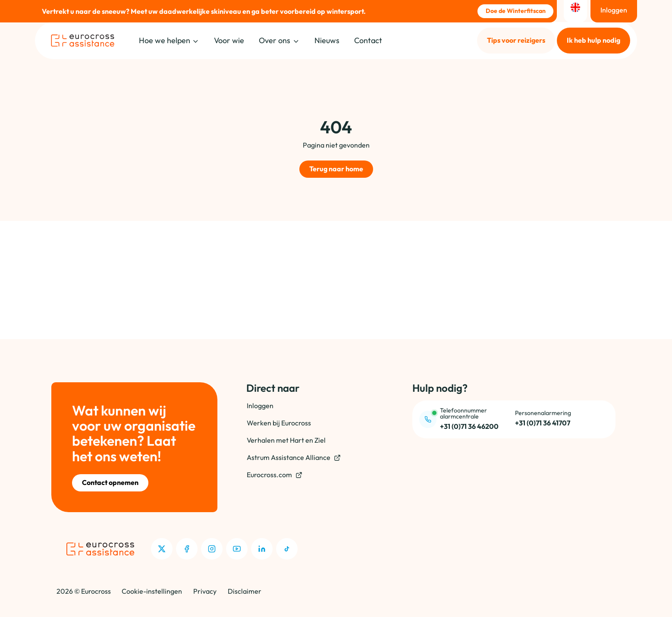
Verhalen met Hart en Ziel (286, 440)
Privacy (205, 591)
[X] (162, 549)
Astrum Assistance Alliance (294, 458)
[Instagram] (212, 549)
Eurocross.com (275, 475)
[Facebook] (187, 549)
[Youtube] (237, 549)
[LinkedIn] (262, 549)
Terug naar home (336, 169)
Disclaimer (245, 591)
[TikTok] (287, 549)
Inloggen (260, 406)
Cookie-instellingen (152, 591)
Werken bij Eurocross (279, 423)
